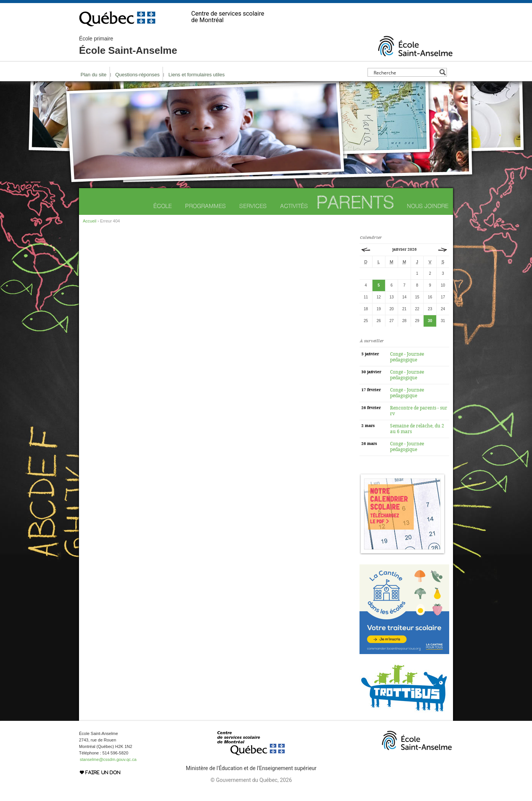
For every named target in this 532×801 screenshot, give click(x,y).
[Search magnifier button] (443, 72)
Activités (294, 206)
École (163, 206)
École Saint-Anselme (128, 46)
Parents (355, 202)
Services (253, 206)
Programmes (206, 206)
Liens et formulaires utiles (196, 75)
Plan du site (94, 75)
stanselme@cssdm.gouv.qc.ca (108, 759)
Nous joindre (428, 206)
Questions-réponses (137, 75)
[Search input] (405, 72)
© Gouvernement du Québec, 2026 (251, 780)
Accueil (89, 221)
